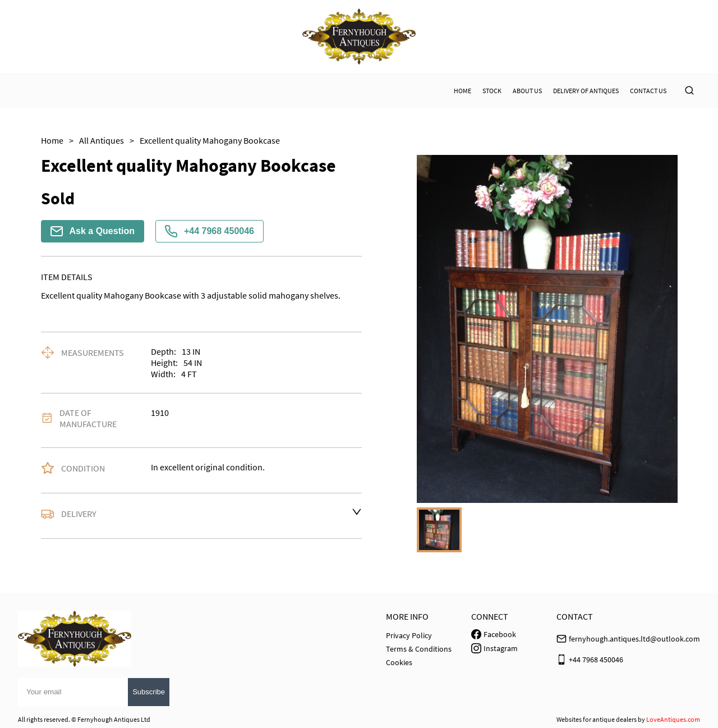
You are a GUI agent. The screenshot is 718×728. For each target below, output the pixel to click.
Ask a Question (93, 231)
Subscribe (149, 692)
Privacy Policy (409, 635)
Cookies (399, 662)
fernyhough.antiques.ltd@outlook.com (634, 639)
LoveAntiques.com (673, 719)
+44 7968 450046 (210, 231)
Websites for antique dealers (597, 719)
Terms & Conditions (419, 649)
